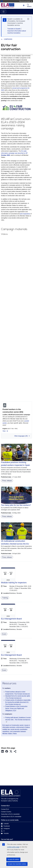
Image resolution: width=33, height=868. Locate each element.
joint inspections (25, 214)
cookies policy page (13, 847)
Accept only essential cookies (17, 864)
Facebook (5, 826)
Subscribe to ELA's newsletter (10, 814)
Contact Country (6, 812)
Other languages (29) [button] (22, 436)
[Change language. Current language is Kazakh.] (24, 5)
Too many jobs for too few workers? (16, 505)
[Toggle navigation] (4, 12)
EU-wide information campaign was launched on (14, 153)
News (15, 734)
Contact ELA (5, 809)
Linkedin (5, 824)
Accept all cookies (13, 859)
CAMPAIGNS (7, 39)
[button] (3, 751)
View (5, 431)
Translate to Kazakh (14, 29)
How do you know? (26, 1)
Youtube (5, 833)
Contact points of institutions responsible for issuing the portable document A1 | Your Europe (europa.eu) (18, 702)
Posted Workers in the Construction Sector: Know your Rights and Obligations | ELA (16, 708)
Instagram (5, 828)
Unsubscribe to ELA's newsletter (11, 817)
